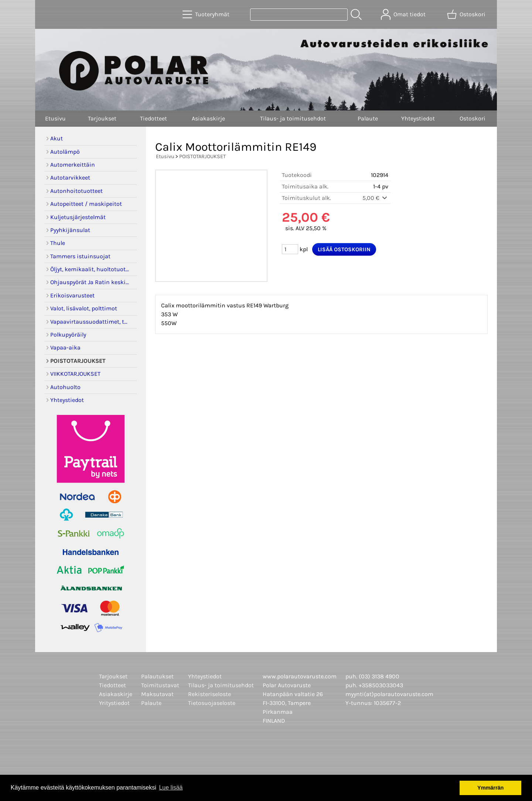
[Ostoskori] (467, 14)
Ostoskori (473, 118)
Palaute (368, 118)
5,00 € (375, 198)
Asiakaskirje (208, 118)
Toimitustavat (160, 685)
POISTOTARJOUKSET (202, 156)
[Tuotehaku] (299, 15)
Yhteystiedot (418, 118)
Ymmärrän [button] (490, 788)
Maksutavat (157, 694)
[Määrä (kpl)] (290, 249)
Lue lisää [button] (171, 788)
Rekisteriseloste (209, 694)
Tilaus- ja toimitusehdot (293, 118)
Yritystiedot (114, 703)
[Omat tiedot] (404, 14)
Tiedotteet (154, 118)
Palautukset (157, 676)
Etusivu (55, 118)
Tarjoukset (102, 118)
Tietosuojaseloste (212, 703)
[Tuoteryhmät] (207, 14)
